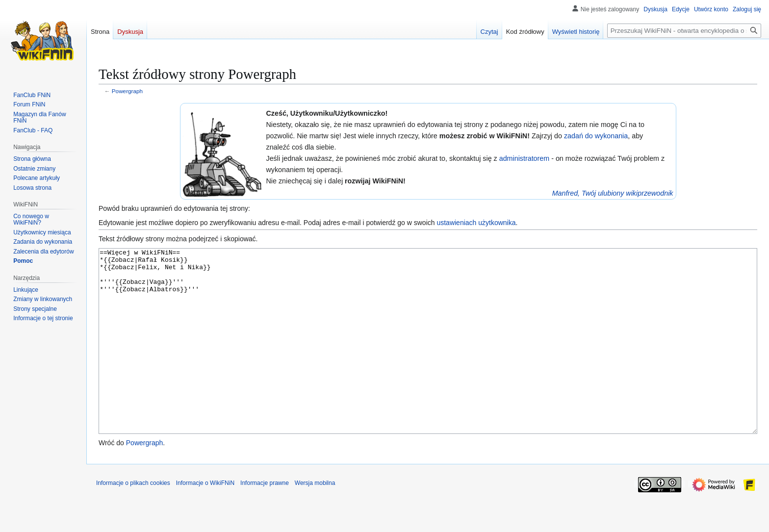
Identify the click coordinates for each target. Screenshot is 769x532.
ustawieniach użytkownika (476, 223)
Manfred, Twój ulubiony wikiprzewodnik (613, 193)
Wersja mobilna (315, 520)
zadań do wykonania (596, 136)
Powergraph (127, 91)
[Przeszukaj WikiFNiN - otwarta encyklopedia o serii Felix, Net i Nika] (684, 31)
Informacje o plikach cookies (133, 520)
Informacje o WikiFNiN (205, 520)
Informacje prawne (265, 520)
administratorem (525, 158)
